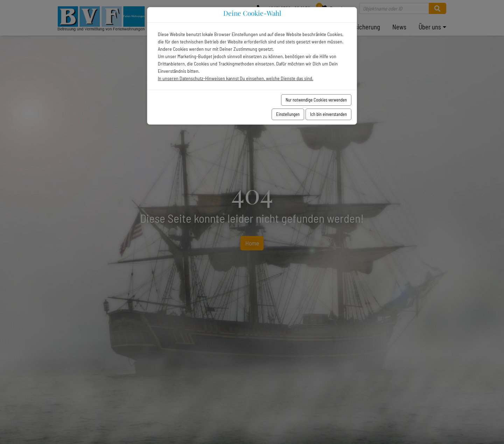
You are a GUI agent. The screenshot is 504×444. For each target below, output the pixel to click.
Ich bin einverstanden (328, 114)
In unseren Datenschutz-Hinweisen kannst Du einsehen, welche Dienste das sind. (236, 78)
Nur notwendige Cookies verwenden (316, 100)
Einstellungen (288, 114)
